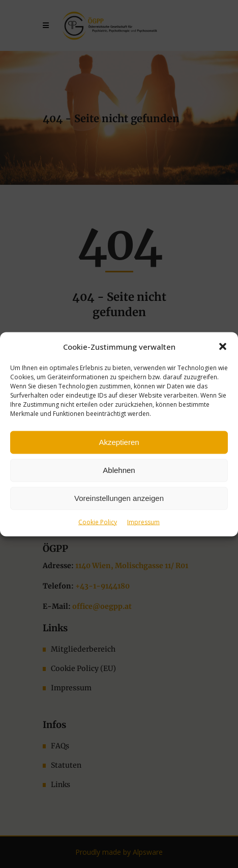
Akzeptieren (119, 442)
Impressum (143, 522)
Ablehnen (119, 470)
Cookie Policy (98, 522)
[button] (223, 346)
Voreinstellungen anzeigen (119, 498)
